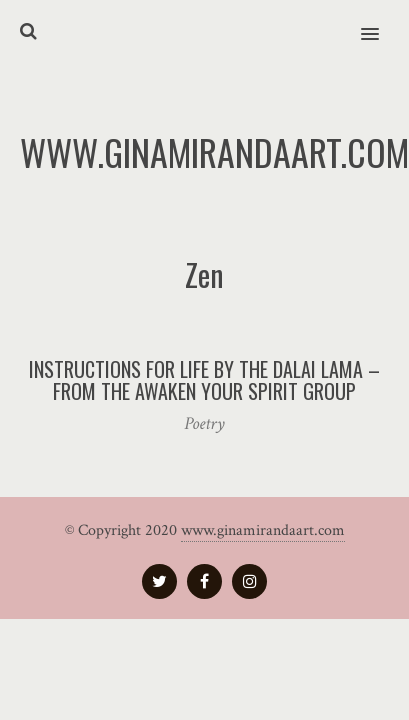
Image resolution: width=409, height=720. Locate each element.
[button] (381, 21)
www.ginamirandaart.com (263, 530)
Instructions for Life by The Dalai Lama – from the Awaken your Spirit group (204, 380)
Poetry (204, 423)
